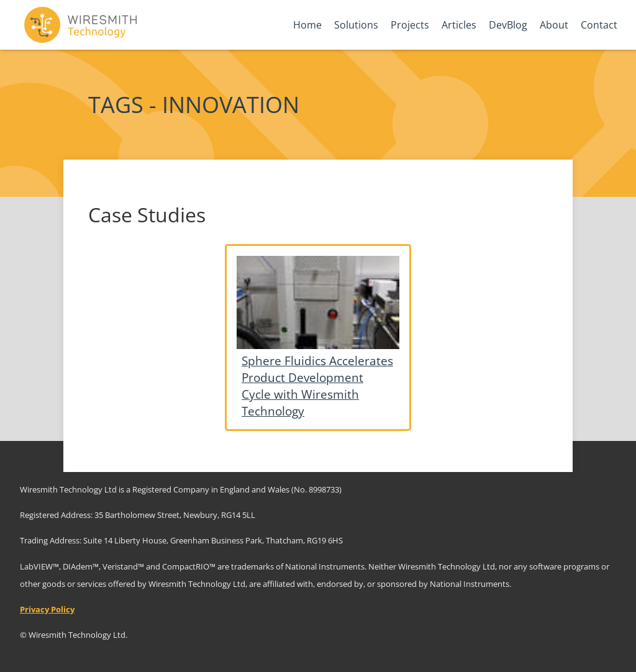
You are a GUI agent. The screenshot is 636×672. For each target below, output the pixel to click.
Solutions (356, 25)
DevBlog (508, 25)
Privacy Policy (47, 609)
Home (307, 25)
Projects (410, 25)
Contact (599, 25)
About (554, 25)
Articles (459, 25)
